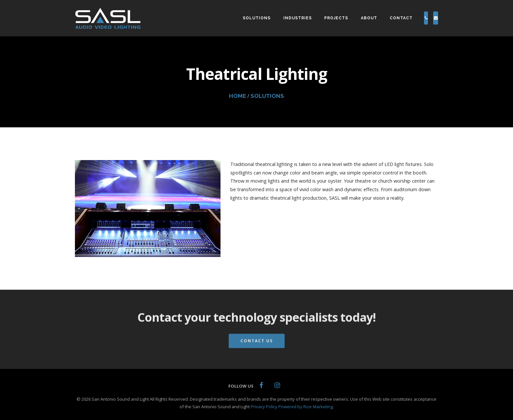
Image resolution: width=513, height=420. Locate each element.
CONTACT (376, 18)
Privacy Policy (264, 407)
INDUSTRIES (272, 18)
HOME (238, 96)
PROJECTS (311, 18)
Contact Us (257, 346)
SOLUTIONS (231, 18)
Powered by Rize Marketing (306, 407)
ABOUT (343, 18)
